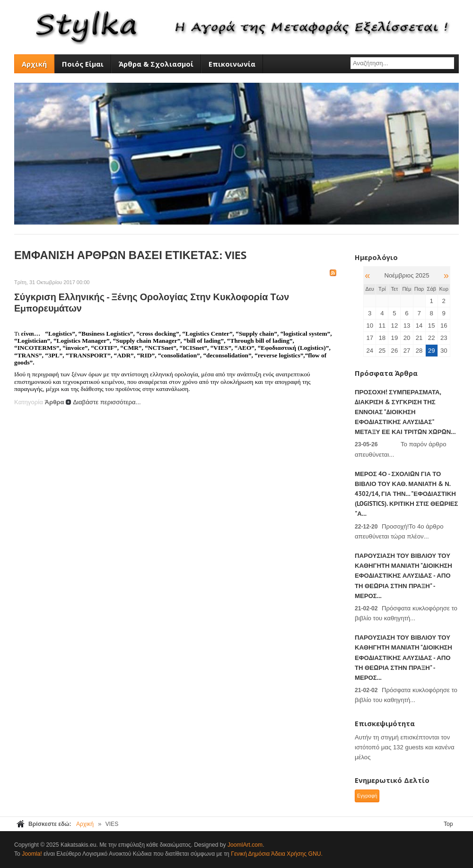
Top (448, 824)
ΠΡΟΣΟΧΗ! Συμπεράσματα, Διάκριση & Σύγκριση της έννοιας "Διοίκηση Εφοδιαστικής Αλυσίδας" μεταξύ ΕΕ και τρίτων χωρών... (405, 412)
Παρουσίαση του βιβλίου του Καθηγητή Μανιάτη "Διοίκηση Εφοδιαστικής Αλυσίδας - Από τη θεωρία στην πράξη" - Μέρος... (403, 576)
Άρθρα (54, 402)
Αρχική (85, 824)
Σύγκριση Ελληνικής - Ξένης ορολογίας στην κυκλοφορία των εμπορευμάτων (152, 302)
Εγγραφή (367, 796)
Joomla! (32, 854)
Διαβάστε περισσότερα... (107, 402)
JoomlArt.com (245, 845)
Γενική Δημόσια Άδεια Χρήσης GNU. (277, 854)
